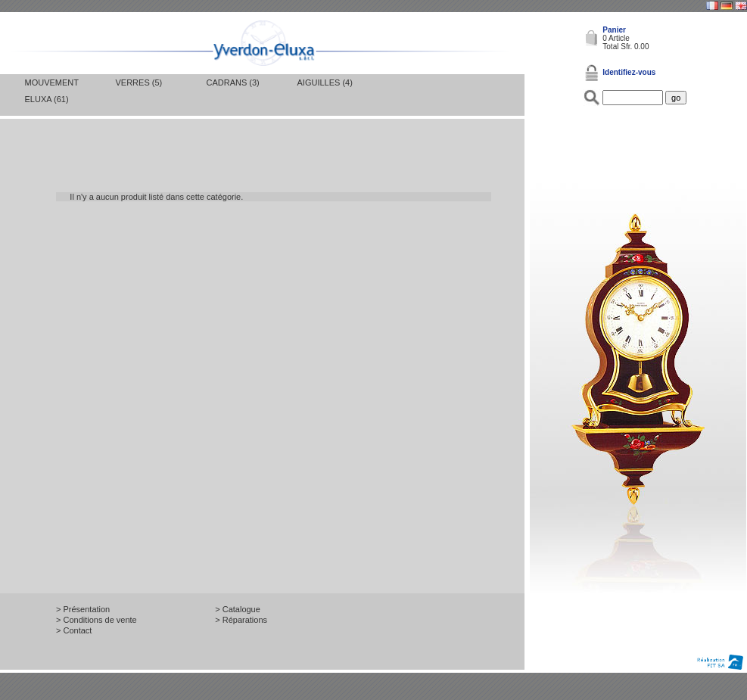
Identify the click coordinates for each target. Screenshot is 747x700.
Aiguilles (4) (325, 82)
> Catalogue (238, 609)
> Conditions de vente (96, 620)
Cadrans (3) (233, 82)
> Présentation (83, 609)
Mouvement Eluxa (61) (52, 91)
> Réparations (241, 620)
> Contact (74, 630)
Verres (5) (139, 82)
